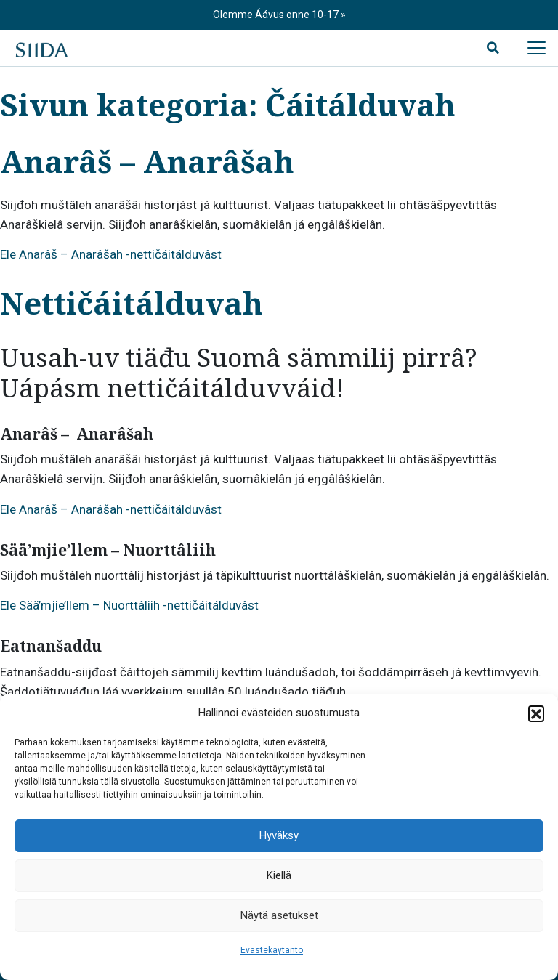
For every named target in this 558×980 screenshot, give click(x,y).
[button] (536, 713)
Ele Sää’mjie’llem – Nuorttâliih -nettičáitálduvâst (129, 605)
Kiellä (279, 875)
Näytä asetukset (279, 915)
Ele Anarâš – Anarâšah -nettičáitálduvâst (111, 254)
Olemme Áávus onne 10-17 (277, 15)
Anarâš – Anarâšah (147, 161)
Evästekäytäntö (272, 950)
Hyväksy (279, 835)
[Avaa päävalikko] (536, 48)
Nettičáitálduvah (132, 303)
